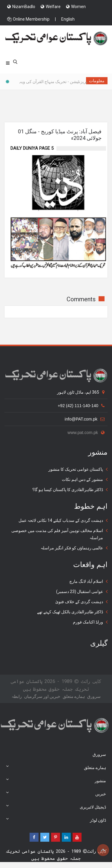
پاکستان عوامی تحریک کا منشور (76, 469)
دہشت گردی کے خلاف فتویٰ (79, 602)
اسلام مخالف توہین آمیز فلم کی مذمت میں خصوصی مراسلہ (57, 534)
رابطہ (17, 696)
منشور (56, 780)
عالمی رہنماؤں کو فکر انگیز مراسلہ (72, 548)
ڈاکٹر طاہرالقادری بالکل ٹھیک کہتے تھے (70, 612)
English (68, 19)
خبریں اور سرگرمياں (42, 696)
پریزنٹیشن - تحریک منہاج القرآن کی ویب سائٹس (44, 82)
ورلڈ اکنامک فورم (88, 622)
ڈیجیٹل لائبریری (56, 806)
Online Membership (28, 19)
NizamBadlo (21, 7)
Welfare (51, 7)
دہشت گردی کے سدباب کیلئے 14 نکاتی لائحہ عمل (61, 520)
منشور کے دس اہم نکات (82, 479)
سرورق (94, 696)
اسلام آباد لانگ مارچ (86, 581)
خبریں (56, 793)
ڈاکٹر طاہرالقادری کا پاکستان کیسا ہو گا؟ (68, 490)
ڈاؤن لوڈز (56, 820)
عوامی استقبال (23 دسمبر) (80, 592)
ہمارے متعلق (74, 696)
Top (103, 850)
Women (76, 7)
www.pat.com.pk (86, 433)
